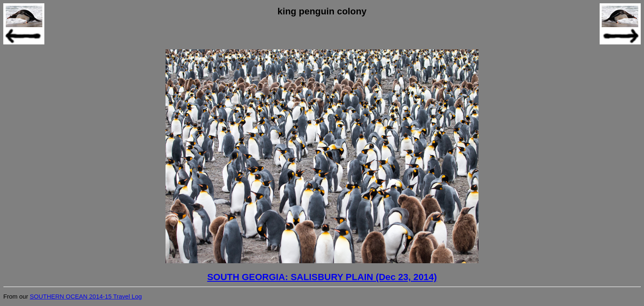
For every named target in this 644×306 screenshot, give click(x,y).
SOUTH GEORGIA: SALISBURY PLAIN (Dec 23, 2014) (322, 277)
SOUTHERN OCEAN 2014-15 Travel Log (86, 297)
